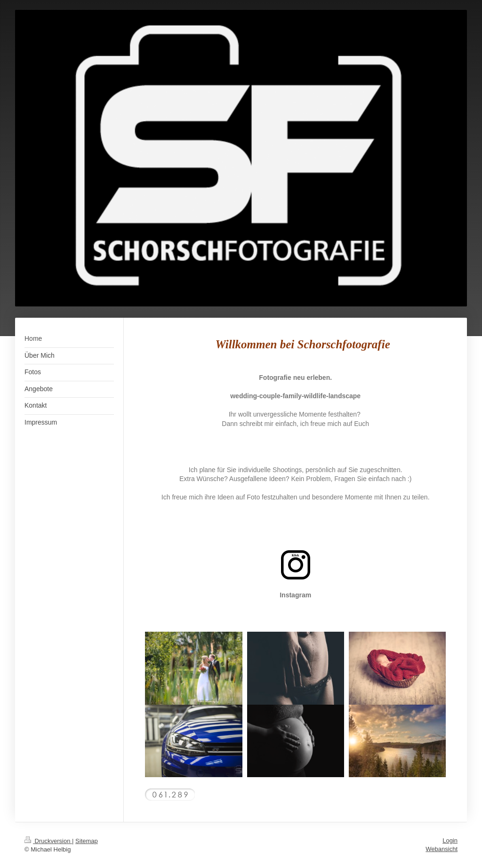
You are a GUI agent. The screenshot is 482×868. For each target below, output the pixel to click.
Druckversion (48, 841)
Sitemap (87, 841)
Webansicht (442, 849)
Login (450, 840)
